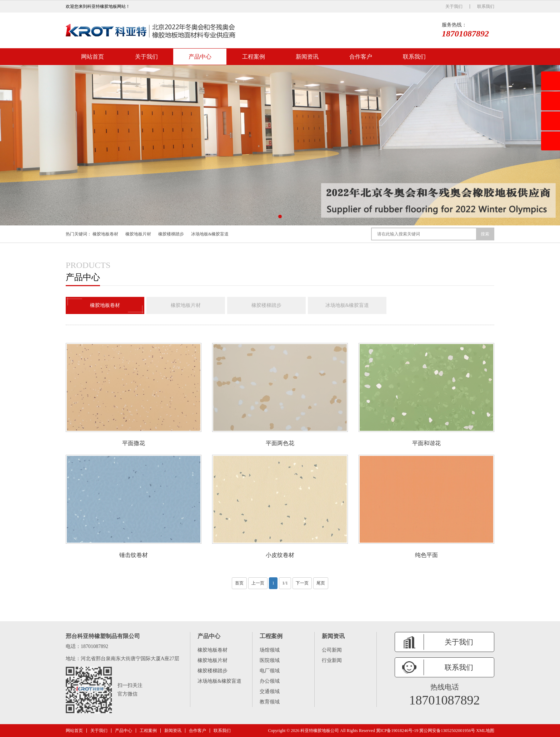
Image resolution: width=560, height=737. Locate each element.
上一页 (258, 583)
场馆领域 (270, 650)
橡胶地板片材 (138, 234)
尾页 (321, 583)
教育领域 (270, 702)
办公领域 (270, 681)
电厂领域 (270, 671)
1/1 (285, 583)
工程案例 (254, 57)
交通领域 (270, 691)
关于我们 (454, 6)
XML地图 (485, 731)
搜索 (485, 234)
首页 (239, 583)
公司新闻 (332, 650)
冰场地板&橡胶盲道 (210, 234)
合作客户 (361, 57)
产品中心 (200, 57)
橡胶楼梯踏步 (171, 234)
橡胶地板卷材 (105, 234)
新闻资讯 (307, 57)
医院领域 (270, 660)
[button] (280, 216)
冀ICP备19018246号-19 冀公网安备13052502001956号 (426, 731)
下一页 (302, 583)
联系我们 (486, 6)
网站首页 (92, 57)
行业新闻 (332, 660)
